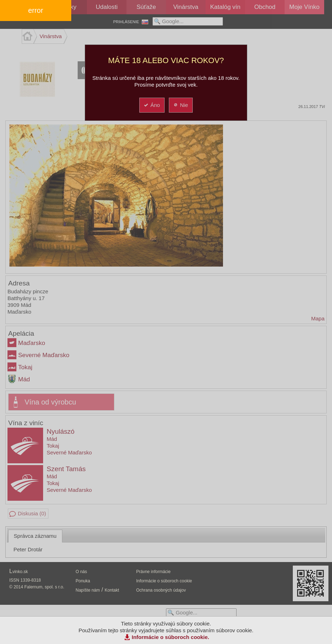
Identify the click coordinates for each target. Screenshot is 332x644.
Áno (152, 105)
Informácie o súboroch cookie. (171, 637)
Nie (180, 105)
